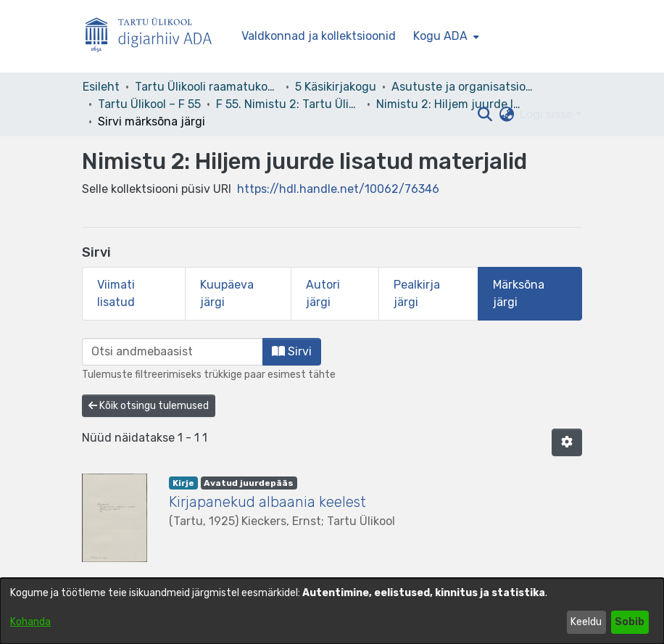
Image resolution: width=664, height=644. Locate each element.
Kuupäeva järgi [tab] (227, 293)
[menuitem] (445, 36)
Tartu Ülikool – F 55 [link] (149, 104)
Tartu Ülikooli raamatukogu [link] (207, 87)
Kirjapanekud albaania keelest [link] (267, 502)
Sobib (630, 622)
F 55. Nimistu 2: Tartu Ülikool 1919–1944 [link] (289, 104)
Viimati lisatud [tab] (116, 293)
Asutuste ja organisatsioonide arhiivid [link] (464, 87)
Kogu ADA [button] (440, 36)
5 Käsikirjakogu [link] (336, 87)
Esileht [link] (101, 87)
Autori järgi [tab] (323, 293)
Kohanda (30, 622)
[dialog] (332, 611)
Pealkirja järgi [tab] (417, 293)
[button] (485, 115)
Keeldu (586, 622)
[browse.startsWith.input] (173, 352)
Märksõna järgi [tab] (519, 293)
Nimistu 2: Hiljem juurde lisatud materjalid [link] (449, 104)
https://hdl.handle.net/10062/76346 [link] (338, 189)
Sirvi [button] (292, 351)
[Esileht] (154, 37)
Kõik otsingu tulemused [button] (149, 406)
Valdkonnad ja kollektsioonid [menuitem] (319, 36)
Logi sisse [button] (548, 114)
